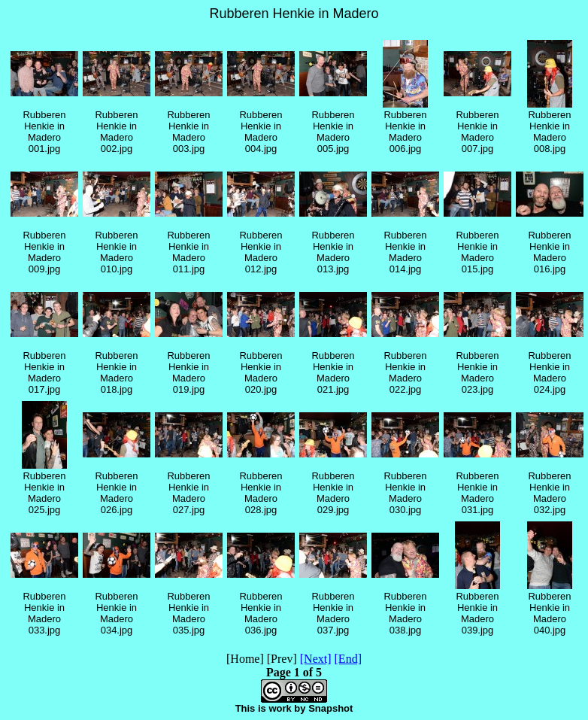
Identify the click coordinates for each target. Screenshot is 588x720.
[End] (348, 659)
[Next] (316, 659)
